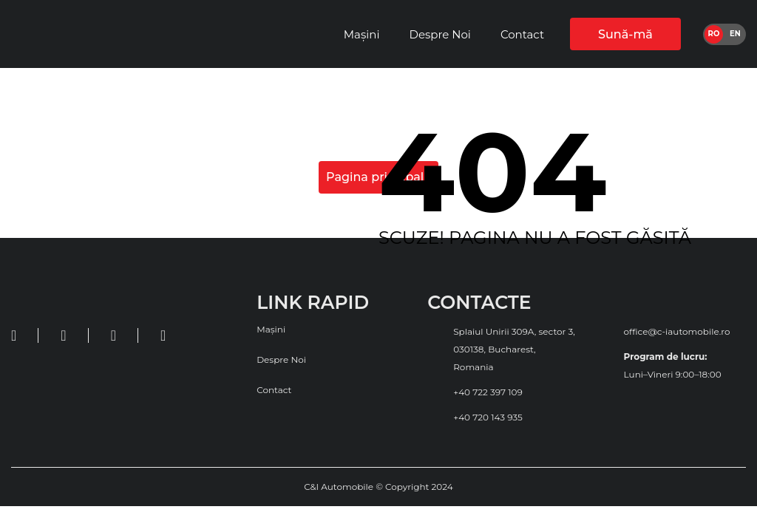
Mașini (362, 34)
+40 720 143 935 (488, 417)
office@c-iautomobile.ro (677, 331)
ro (714, 34)
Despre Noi (440, 34)
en (735, 34)
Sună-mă (625, 34)
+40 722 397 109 (488, 392)
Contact (522, 34)
